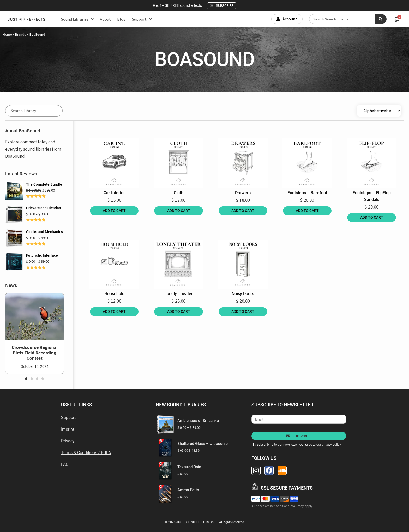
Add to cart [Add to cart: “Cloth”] (179, 211)
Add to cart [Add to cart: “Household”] (114, 311)
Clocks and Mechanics (44, 232)
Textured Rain (189, 467)
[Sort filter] (379, 111)
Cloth (179, 193)
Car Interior (114, 193)
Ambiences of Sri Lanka (198, 421)
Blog (121, 19)
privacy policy (331, 445)
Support (142, 19)
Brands (20, 35)
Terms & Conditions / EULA (86, 453)
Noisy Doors (243, 294)
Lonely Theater (179, 294)
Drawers (243, 193)
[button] (26, 379)
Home (7, 35)
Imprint (68, 429)
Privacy (68, 441)
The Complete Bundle (44, 184)
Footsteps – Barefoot (307, 193)
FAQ (65, 464)
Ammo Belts (188, 490)
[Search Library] (34, 111)
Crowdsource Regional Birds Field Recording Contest (35, 353)
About (105, 19)
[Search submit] (381, 19)
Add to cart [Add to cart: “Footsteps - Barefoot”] (307, 211)
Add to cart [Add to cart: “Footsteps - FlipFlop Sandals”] (372, 217)
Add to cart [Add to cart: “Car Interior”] (114, 211)
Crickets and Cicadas (43, 208)
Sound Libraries (77, 19)
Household (114, 294)
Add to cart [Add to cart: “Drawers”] (243, 211)
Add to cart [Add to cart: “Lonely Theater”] (179, 311)
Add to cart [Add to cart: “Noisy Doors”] (243, 311)
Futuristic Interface (42, 255)
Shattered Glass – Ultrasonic (203, 444)
